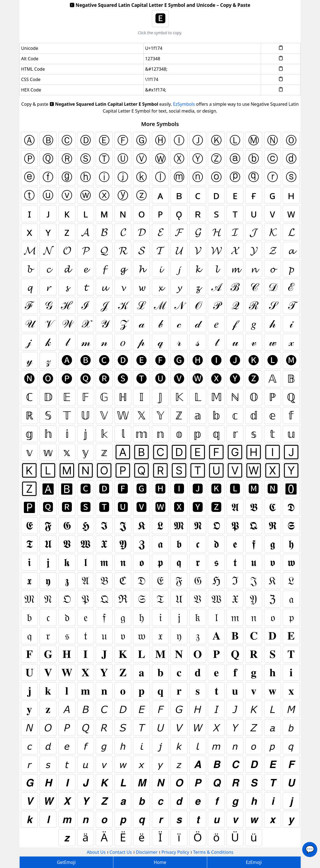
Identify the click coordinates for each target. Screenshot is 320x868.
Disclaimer (147, 852)
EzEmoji (254, 862)
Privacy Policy (175, 852)
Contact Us (121, 852)
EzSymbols (184, 104)
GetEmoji (66, 862)
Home (160, 862)
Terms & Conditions (213, 852)
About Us (96, 852)
